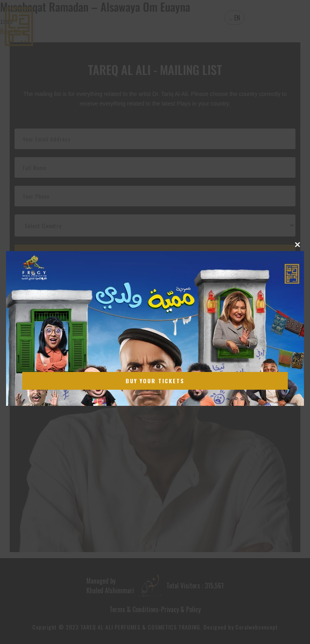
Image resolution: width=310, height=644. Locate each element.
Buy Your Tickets (155, 381)
